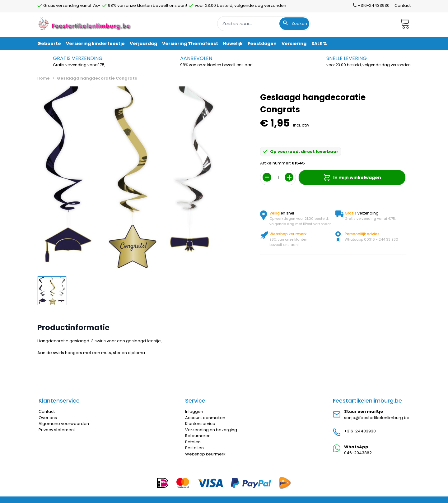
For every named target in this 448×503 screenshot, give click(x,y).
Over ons (48, 418)
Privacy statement (57, 430)
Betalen (193, 442)
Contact (403, 5)
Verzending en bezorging (211, 430)
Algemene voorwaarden (64, 424)
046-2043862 (358, 453)
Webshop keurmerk (205, 454)
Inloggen (194, 411)
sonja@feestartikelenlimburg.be (377, 418)
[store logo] (85, 23)
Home (44, 78)
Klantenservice (200, 424)
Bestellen (194, 448)
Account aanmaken (205, 418)
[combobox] (264, 24)
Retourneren (198, 436)
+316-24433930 (360, 431)
